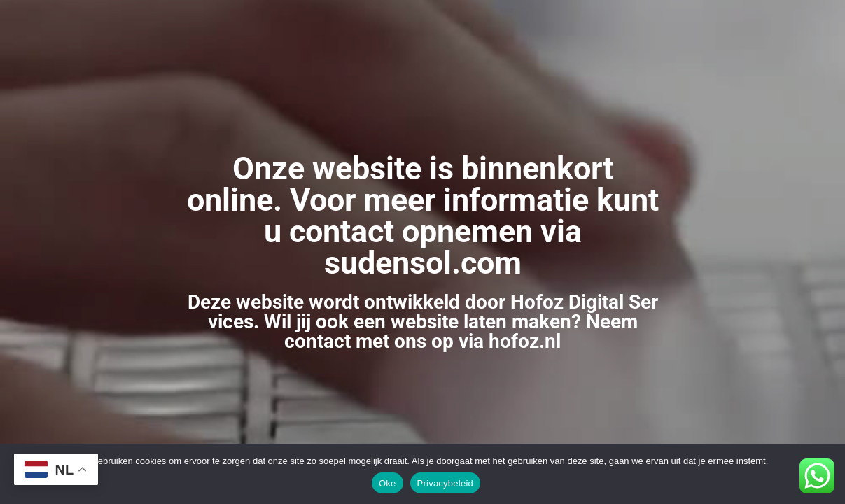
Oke (387, 483)
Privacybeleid (446, 483)
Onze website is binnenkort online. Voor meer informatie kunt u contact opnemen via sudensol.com (423, 216)
